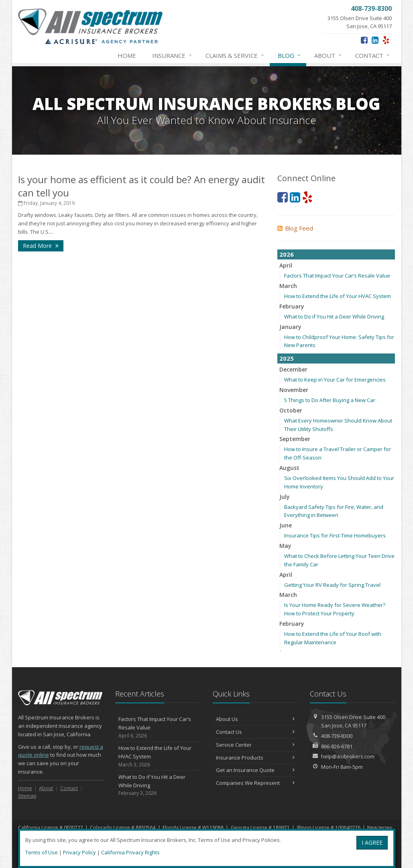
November (294, 390)
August (289, 468)
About (328, 55)
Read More (41, 246)
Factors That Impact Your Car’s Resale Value (337, 276)
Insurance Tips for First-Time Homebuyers (335, 535)
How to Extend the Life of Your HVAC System (338, 296)
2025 (287, 358)
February (292, 306)
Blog (290, 55)
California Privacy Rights (130, 852)
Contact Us (255, 732)
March (288, 286)
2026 (287, 254)
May (285, 546)
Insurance (172, 55)
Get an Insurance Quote (255, 770)
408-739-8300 (337, 736)
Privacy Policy (79, 852)
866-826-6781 (337, 746)
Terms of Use (42, 852)
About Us (255, 719)
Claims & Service (235, 55)
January (290, 327)
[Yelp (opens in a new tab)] (386, 40)
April (286, 265)
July (285, 497)
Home (127, 55)
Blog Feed (295, 228)
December (293, 369)
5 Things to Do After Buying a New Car (330, 400)
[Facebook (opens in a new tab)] (364, 40)
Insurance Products (255, 758)
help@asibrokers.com (348, 756)
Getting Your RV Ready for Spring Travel (332, 585)
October (291, 410)
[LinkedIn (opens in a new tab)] (375, 40)
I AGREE (372, 842)
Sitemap (27, 796)
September (295, 439)
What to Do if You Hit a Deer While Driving (334, 317)
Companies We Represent (255, 783)
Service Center (255, 745)
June (286, 525)
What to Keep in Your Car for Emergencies (335, 380)
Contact (373, 55)
